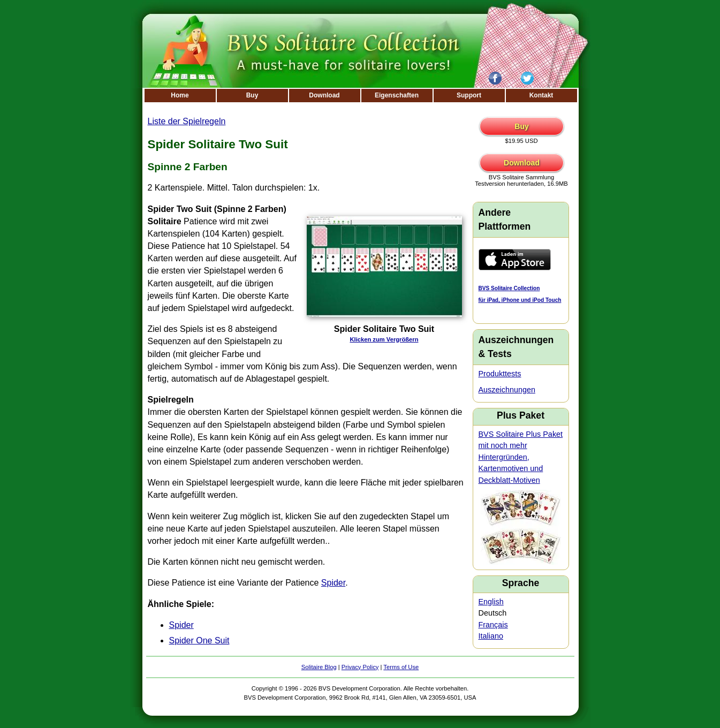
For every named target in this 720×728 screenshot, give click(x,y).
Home (180, 95)
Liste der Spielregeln (187, 121)
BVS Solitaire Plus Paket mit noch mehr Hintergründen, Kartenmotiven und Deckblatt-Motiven (521, 457)
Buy (252, 95)
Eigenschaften (397, 95)
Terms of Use (401, 667)
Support (469, 95)
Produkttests (500, 374)
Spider (333, 583)
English (491, 602)
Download (324, 95)
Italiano (491, 636)
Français (493, 625)
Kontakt (541, 95)
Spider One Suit (199, 640)
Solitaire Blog (319, 667)
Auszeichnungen (507, 390)
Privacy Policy (360, 667)
